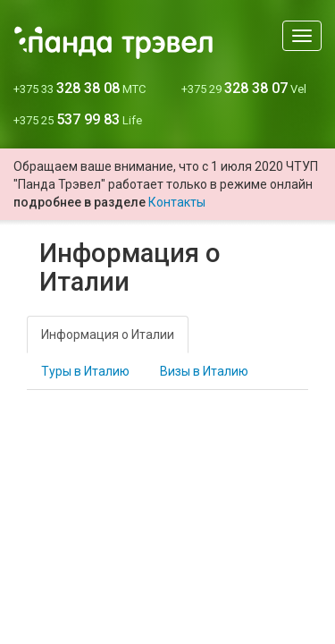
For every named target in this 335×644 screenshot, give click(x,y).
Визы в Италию (204, 371)
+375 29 (244, 89)
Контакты (177, 202)
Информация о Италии (108, 335)
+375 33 (80, 89)
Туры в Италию (85, 371)
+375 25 (78, 120)
